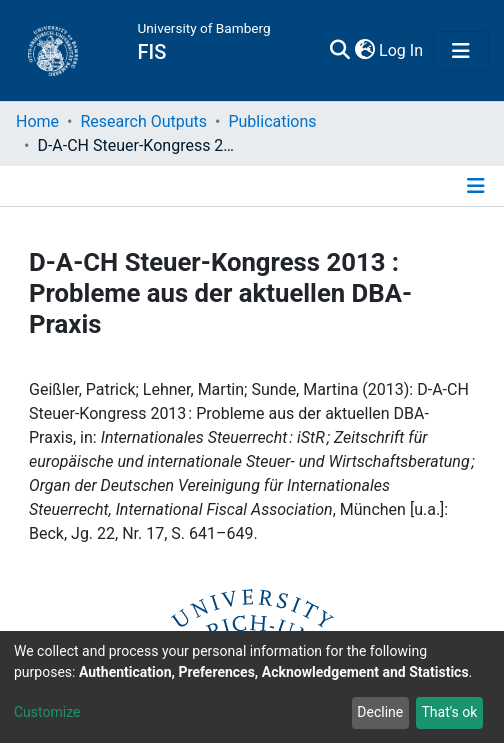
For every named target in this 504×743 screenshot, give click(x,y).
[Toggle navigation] (461, 51)
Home (37, 121)
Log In (402, 50)
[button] (364, 51)
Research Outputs (143, 121)
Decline (380, 712)
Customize (47, 712)
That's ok (449, 712)
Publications (272, 121)
